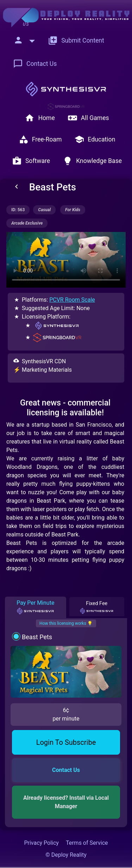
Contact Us (35, 64)
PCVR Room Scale (72, 300)
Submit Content (76, 40)
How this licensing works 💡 (66, 623)
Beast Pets (37, 637)
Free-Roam (40, 139)
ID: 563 (18, 210)
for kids (73, 210)
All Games (88, 118)
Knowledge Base (92, 161)
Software (31, 161)
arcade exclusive (27, 223)
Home (40, 118)
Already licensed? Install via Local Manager (67, 802)
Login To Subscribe (66, 742)
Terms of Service (87, 843)
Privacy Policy (41, 843)
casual (44, 210)
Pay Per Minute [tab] (35, 607)
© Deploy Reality (66, 855)
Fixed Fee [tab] (96, 608)
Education (95, 139)
